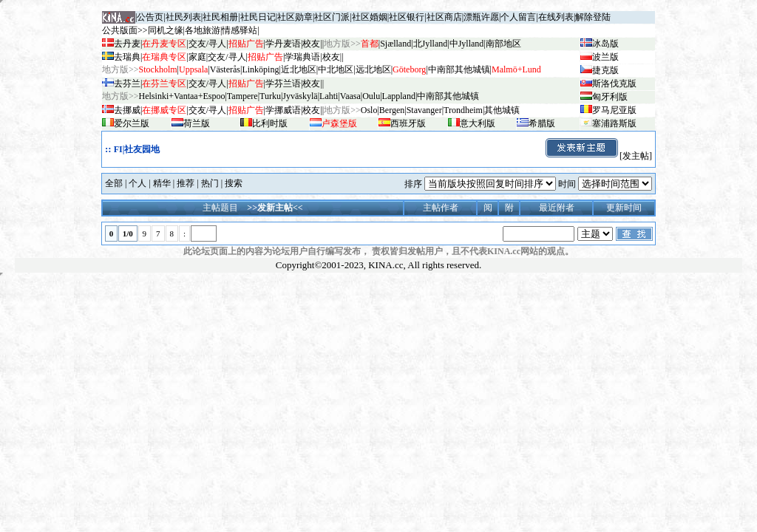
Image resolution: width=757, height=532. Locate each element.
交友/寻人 (207, 44)
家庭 (197, 57)
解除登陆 (593, 17)
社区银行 (407, 17)
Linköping (260, 69)
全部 (114, 183)
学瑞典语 (302, 57)
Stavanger (424, 110)
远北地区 (373, 69)
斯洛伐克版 (614, 83)
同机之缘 (166, 30)
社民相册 (220, 17)
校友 (311, 44)
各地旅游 (203, 30)
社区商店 (444, 17)
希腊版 (542, 123)
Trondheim (463, 110)
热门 (210, 183)
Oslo (369, 110)
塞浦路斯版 (614, 123)
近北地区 (299, 69)
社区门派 (332, 17)
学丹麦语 (283, 44)
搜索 (234, 183)
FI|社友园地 (137, 149)
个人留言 (518, 17)
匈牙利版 (610, 97)
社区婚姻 (370, 17)
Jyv (300, 96)
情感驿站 (240, 30)
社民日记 (258, 17)
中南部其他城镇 (448, 96)
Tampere (242, 96)
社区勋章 (295, 17)
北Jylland (431, 44)
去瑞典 (127, 57)
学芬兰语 (283, 83)
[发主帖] (598, 156)
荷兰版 (197, 123)
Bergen (392, 110)
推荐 (186, 183)
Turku (270, 96)
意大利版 (478, 123)
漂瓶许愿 (481, 17)
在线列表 (556, 17)
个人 (138, 183)
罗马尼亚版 (614, 110)
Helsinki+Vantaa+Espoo (182, 96)
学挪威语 (283, 110)
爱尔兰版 (132, 123)
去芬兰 (127, 83)
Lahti (329, 96)
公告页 (150, 17)
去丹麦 (127, 44)
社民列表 (183, 17)
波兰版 (605, 57)
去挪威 (127, 110)
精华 (162, 183)
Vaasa (350, 96)
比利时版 (270, 123)
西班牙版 (408, 123)
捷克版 (605, 70)
